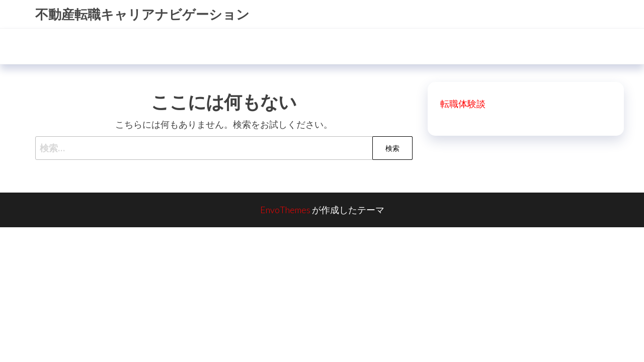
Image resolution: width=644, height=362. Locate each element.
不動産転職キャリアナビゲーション (142, 14)
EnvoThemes (285, 210)
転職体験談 (463, 104)
